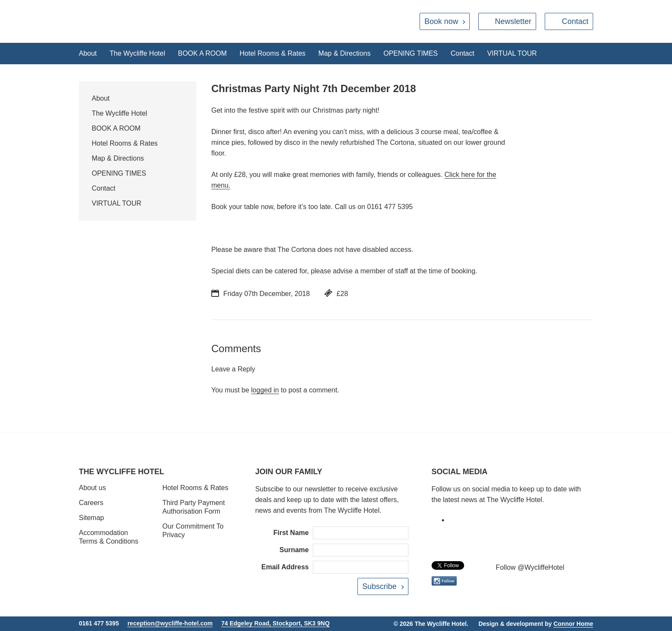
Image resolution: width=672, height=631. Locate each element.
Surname (294, 550)
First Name (291, 533)
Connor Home (573, 624)
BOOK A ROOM (202, 53)
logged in (265, 390)
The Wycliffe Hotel (137, 53)
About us (92, 488)
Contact (575, 21)
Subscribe (379, 586)
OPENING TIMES (411, 53)
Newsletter (513, 21)
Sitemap (91, 518)
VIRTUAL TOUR (512, 53)
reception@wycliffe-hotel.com (170, 623)
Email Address (285, 567)
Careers (91, 503)
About (88, 53)
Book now (441, 21)
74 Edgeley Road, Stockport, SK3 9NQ (275, 623)
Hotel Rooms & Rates (273, 53)
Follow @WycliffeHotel (530, 567)
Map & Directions (345, 53)
